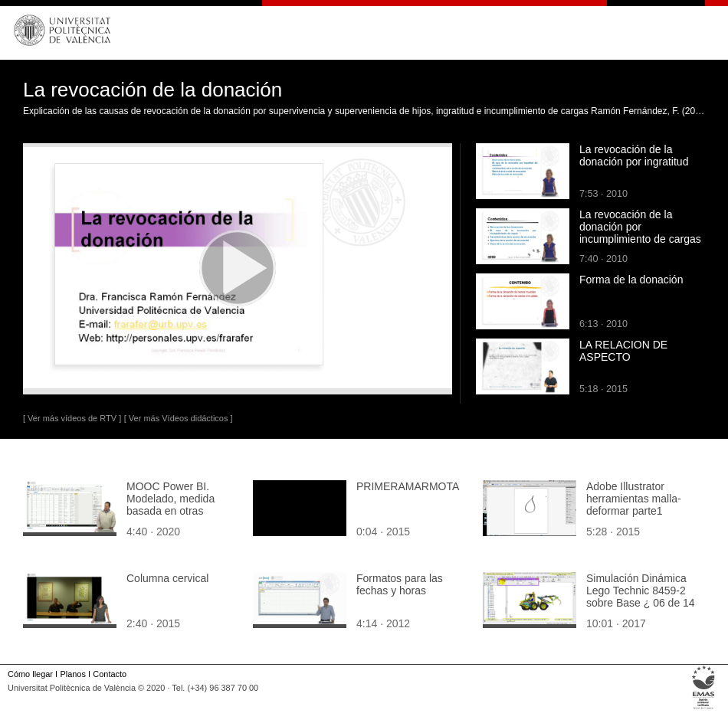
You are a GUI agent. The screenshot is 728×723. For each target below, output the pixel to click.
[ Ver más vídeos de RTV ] (72, 418)
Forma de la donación (631, 280)
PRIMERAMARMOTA (408, 486)
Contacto (110, 674)
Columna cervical (167, 578)
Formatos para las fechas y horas (400, 584)
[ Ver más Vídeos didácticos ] (179, 418)
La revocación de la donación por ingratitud (634, 155)
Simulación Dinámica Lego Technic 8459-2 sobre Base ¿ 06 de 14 (641, 591)
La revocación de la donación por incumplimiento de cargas (640, 227)
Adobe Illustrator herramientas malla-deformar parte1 (634, 499)
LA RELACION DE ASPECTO (623, 351)
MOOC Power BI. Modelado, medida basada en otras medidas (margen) (171, 505)
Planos (72, 674)
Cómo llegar (30, 674)
